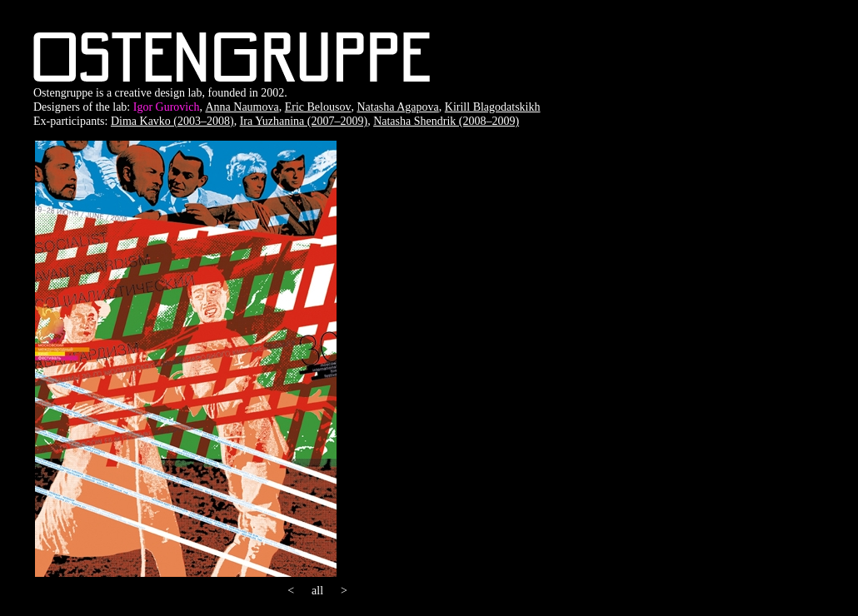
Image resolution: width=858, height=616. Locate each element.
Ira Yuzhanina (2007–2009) (304, 121)
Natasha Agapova (397, 107)
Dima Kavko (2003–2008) (172, 121)
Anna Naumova (242, 107)
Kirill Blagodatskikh (493, 107)
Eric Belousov (318, 107)
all (317, 591)
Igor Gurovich (167, 107)
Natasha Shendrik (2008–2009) (446, 121)
